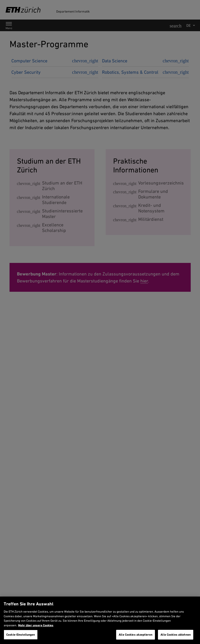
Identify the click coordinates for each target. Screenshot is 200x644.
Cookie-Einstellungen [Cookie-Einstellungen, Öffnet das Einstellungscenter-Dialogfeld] (21, 635)
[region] (100, 620)
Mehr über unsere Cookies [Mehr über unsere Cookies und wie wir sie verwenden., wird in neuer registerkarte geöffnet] (36, 625)
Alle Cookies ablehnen (176, 635)
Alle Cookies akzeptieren (136, 635)
